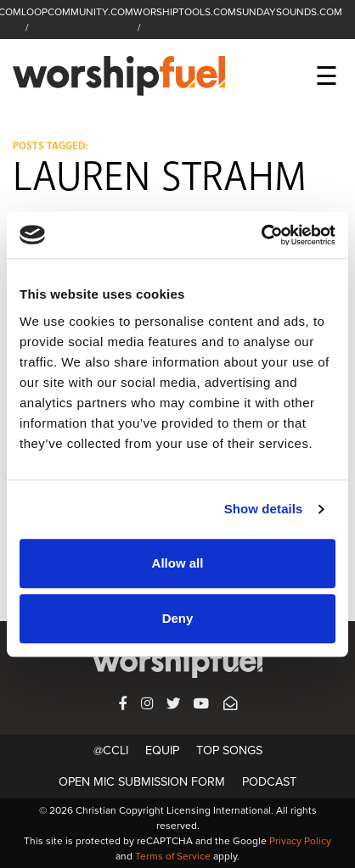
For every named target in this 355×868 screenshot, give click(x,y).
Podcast (269, 782)
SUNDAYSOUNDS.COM (289, 12)
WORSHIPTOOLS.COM (185, 12)
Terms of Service (173, 856)
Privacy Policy (300, 841)
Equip (162, 750)
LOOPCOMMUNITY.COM (77, 12)
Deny (178, 618)
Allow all (178, 563)
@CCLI (111, 750)
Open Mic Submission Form (142, 782)
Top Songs (229, 750)
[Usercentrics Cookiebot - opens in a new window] (261, 235)
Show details (264, 509)
